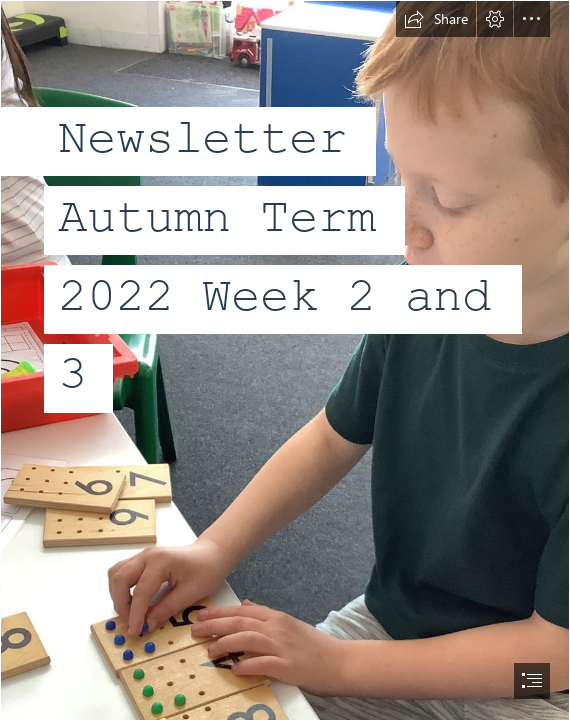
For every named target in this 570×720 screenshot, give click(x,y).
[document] (285, 360)
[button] (436, 19)
